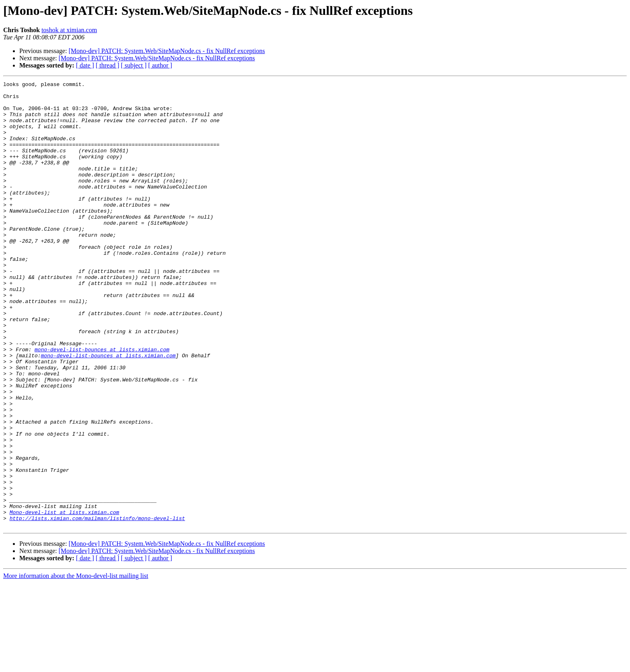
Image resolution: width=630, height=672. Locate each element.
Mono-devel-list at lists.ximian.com (64, 599)
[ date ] (85, 65)
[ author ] (160, 65)
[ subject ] (134, 65)
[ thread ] (107, 65)
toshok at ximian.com (69, 30)
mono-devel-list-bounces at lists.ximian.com (102, 404)
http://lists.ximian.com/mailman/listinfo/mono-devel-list (97, 606)
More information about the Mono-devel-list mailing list (76, 665)
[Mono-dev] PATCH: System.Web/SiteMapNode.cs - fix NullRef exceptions (167, 51)
